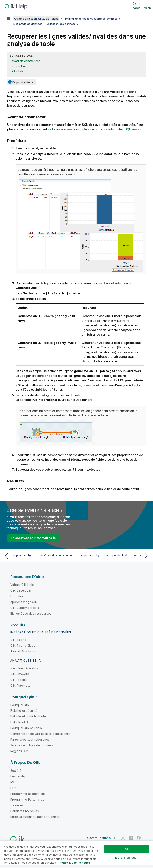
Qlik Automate (20, 685)
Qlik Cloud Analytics (24, 668)
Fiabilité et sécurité (24, 711)
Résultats (18, 71)
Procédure (19, 66)
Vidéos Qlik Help (22, 585)
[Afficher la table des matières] (8, 19)
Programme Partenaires (27, 799)
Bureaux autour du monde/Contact (35, 817)
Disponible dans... (24, 82)
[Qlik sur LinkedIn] (131, 838)
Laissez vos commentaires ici (33, 538)
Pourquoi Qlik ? (21, 705)
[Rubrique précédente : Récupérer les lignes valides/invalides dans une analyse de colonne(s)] (39, 556)
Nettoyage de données (28, 24)
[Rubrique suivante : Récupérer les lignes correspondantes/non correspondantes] (114, 556)
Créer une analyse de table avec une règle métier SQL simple (96, 129)
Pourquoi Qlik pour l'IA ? (27, 728)
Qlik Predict (19, 680)
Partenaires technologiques (30, 739)
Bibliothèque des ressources (31, 613)
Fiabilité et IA (19, 722)
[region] (76, 854)
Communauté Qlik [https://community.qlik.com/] (101, 838)
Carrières (17, 805)
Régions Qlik (19, 751)
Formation (17, 596)
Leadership (18, 776)
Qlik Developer (21, 590)
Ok (127, 849)
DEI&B (14, 788)
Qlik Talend (18, 640)
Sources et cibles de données (32, 745)
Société (16, 771)
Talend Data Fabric (24, 651)
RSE (13, 782)
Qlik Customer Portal (25, 608)
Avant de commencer (26, 61)
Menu (147, 8)
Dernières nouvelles (25, 811)
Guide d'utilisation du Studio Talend (36, 19)
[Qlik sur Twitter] (123, 838)
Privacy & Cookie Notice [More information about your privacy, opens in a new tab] (74, 863)
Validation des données (61, 24)
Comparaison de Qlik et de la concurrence (40, 734)
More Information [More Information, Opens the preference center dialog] (127, 857)
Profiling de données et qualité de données (91, 19)
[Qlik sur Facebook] (139, 838)
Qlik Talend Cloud (23, 645)
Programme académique (28, 794)
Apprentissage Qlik (24, 602)
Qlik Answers (20, 674)
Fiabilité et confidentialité (28, 716)
